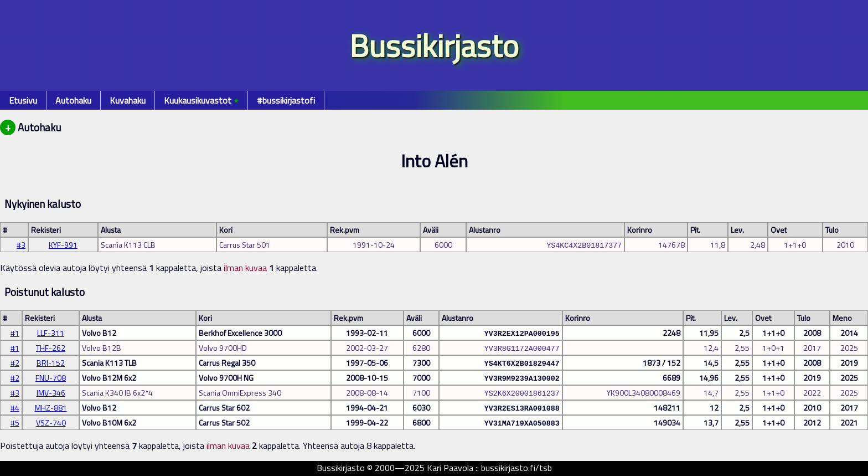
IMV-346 (51, 393)
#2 (15, 363)
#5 (15, 423)
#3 (21, 245)
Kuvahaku (128, 100)
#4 (15, 408)
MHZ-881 (51, 408)
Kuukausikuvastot (201, 100)
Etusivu (23, 100)
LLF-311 (51, 333)
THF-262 (51, 348)
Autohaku (73, 100)
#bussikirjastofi (286, 100)
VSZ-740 (51, 423)
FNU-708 (51, 378)
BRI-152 (51, 363)
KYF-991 (63, 245)
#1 (15, 333)
